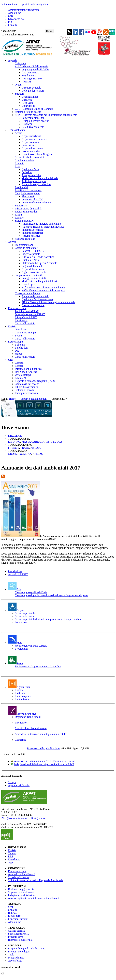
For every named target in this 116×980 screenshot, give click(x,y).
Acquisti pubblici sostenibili (30, 157)
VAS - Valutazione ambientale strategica (43, 290)
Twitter (12, 853)
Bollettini (20, 345)
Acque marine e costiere (35, 139)
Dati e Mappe (15, 342)
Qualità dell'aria (30, 169)
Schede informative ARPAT (30, 314)
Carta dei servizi (30, 72)
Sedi (10, 907)
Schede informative (19, 877)
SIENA (27, 454)
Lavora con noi (16, 19)
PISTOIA (35, 448)
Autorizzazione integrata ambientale (41, 224)
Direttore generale (31, 88)
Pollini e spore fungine (34, 181)
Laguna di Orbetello (32, 266)
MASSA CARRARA (33, 442)
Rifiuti (18, 215)
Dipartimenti (28, 106)
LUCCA (57, 442)
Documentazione (17, 308)
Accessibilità (15, 961)
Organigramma (30, 97)
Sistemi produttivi (25, 221)
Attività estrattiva (31, 236)
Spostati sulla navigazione (35, 4)
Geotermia (21, 740)
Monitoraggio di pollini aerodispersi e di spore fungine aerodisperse (52, 595)
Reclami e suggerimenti (21, 889)
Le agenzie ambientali (33, 118)
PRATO (25, 448)
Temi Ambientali (17, 130)
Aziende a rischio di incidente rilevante (43, 227)
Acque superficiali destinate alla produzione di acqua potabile (48, 619)
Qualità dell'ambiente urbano (37, 299)
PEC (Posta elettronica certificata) (20, 818)
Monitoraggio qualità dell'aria (31, 592)
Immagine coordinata (26, 393)
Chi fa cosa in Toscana (27, 384)
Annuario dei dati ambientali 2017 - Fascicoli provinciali (45, 761)
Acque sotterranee (31, 142)
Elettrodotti (28, 196)
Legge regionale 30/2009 (35, 69)
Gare (11, 16)
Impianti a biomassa (32, 230)
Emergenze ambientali (34, 278)
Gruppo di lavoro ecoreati (35, 121)
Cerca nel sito (9, 31)
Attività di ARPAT (18, 574)
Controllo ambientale (26, 248)
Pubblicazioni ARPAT (27, 311)
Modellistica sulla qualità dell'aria (40, 178)
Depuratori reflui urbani (28, 717)
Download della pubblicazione (43, 748)
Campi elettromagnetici (28, 193)
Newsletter (21, 329)
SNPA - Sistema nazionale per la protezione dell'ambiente (46, 115)
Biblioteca (20, 378)
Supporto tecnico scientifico (30, 275)
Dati (17, 351)
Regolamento (29, 76)
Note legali (24, 952)
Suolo (15, 663)
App (10, 862)
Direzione (27, 100)
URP (11, 360)
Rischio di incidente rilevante (31, 728)
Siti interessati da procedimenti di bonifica (38, 666)
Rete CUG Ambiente (33, 127)
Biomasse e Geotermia (20, 940)
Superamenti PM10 (19, 934)
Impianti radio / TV (32, 199)
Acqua (16, 610)
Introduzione (15, 571)
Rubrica (19, 366)
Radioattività (22, 699)
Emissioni (27, 172)
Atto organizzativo (32, 79)
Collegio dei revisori (33, 91)
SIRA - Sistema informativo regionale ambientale (48, 302)
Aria (17, 166)
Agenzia (13, 60)
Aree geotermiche (31, 175)
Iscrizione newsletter (26, 372)
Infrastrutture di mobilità (28, 209)
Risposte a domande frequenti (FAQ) (35, 381)
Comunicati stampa (25, 333)
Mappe (19, 354)
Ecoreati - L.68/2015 (33, 251)
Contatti (12, 25)
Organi (19, 85)
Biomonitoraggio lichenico (36, 184)
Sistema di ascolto (25, 390)
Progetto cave (16, 937)
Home (12, 399)
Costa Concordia (31, 151)
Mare (15, 643)
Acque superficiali (32, 136)
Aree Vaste (27, 103)
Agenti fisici (19, 687)
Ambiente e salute (25, 160)
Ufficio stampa (23, 375)
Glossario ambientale (33, 305)
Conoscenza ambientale (28, 293)
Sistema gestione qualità (28, 112)
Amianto (20, 163)
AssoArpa (27, 124)
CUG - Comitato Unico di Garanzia (34, 109)
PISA (49, 442)
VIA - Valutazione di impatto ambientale (43, 287)
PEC (11, 22)
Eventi (18, 336)
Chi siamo (20, 63)
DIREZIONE (15, 436)
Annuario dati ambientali (35, 296)
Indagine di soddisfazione (22, 895)
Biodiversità (21, 187)
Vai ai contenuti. (10, 4)
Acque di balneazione (33, 269)
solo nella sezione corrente (20, 35)
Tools (11, 955)
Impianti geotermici (32, 233)
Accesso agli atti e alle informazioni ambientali (34, 898)
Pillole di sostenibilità (27, 387)
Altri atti (26, 82)
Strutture (20, 94)
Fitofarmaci (21, 206)
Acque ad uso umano (33, 148)
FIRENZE (14, 448)
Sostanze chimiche (25, 239)
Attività (12, 242)
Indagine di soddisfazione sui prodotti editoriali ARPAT (44, 764)
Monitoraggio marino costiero (31, 646)
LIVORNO (14, 442)
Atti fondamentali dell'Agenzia (31, 66)
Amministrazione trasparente (24, 10)
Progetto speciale (31, 254)
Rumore (19, 218)
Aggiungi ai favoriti (19, 785)
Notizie (12, 326)
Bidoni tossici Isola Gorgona (37, 154)
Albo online (14, 13)
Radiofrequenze (23, 696)
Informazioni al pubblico (28, 369)
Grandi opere (29, 284)
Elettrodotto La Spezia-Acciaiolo (39, 263)
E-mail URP (15, 916)
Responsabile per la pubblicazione (27, 949)
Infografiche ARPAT (26, 317)
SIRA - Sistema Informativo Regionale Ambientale (36, 880)
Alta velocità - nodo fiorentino (38, 257)
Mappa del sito (16, 958)
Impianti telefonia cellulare (36, 203)
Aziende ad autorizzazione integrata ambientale (40, 734)
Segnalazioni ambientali (21, 892)
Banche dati (21, 348)
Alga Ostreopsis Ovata (34, 272)
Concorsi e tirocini (18, 919)
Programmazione (24, 245)
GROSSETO (15, 454)
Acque (18, 133)
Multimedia (21, 320)
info (42, 818)
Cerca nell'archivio (25, 323)
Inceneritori (21, 723)
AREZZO (38, 454)
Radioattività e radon (26, 212)
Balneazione (28, 145)
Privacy (12, 952)
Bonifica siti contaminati (28, 190)
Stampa (12, 782)
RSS (10, 856)
